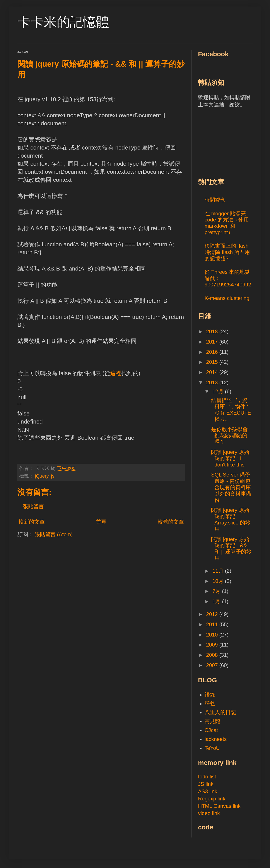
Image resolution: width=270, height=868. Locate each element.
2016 (213, 352)
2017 (213, 342)
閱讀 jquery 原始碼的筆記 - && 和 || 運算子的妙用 (231, 549)
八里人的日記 (220, 712)
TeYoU (212, 748)
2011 (213, 624)
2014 (213, 372)
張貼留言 (33, 506)
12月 (219, 391)
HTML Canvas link (219, 806)
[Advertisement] (231, 142)
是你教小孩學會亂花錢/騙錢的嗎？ (229, 436)
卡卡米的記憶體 (63, 22)
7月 (217, 591)
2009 (213, 645)
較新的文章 (32, 522)
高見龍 (212, 721)
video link (209, 813)
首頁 (101, 522)
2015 (213, 362)
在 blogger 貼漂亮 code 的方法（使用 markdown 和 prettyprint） (227, 223)
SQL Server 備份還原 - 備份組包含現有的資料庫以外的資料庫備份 (231, 487)
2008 (213, 655)
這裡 (116, 373)
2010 (213, 635)
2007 (213, 665)
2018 (213, 331)
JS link (206, 784)
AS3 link (208, 791)
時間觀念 (215, 200)
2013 (213, 382)
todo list (207, 777)
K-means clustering (227, 298)
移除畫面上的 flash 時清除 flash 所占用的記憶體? (227, 252)
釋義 (210, 704)
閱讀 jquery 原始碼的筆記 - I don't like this (230, 458)
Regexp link (212, 799)
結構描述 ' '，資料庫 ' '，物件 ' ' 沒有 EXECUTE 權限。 (231, 409)
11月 (219, 571)
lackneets (216, 739)
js (53, 476)
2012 (213, 614)
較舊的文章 (171, 522)
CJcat (211, 730)
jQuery (42, 476)
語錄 (210, 695)
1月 (217, 601)
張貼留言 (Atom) (54, 534)
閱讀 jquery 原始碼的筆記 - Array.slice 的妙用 (231, 519)
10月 (219, 581)
